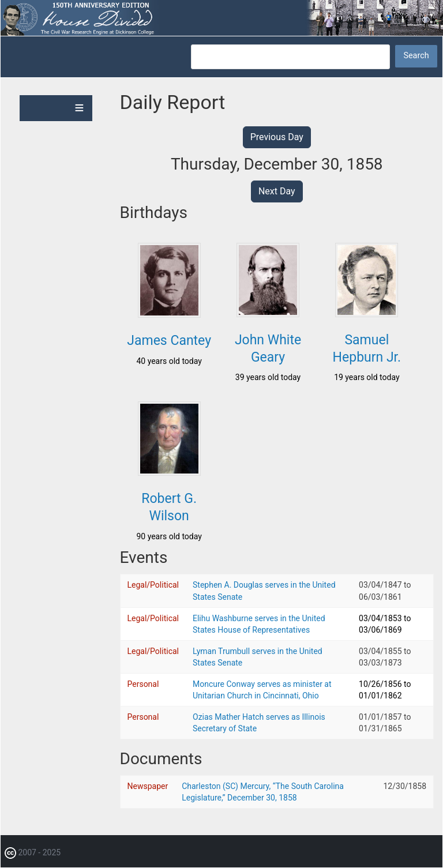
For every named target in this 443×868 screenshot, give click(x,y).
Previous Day (277, 137)
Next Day (277, 191)
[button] (169, 314)
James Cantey (169, 341)
